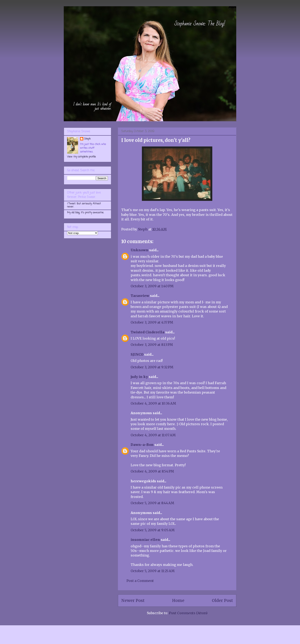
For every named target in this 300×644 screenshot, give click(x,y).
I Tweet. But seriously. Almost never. (84, 205)
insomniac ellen (145, 540)
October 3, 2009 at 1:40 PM (152, 286)
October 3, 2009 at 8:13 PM (152, 345)
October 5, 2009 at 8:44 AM (152, 503)
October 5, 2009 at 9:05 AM (153, 530)
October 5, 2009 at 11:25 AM (153, 571)
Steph (87, 139)
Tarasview (140, 296)
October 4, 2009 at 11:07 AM (153, 435)
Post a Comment (140, 581)
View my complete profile (81, 157)
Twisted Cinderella (147, 332)
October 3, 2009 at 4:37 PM (152, 322)
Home (178, 600)
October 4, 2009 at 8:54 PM (152, 471)
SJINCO (137, 354)
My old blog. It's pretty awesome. (86, 213)
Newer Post (133, 600)
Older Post (222, 600)
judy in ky (139, 377)
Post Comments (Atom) (188, 613)
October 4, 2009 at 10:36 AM (153, 403)
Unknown (139, 250)
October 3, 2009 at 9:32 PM (152, 367)
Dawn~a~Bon (142, 445)
